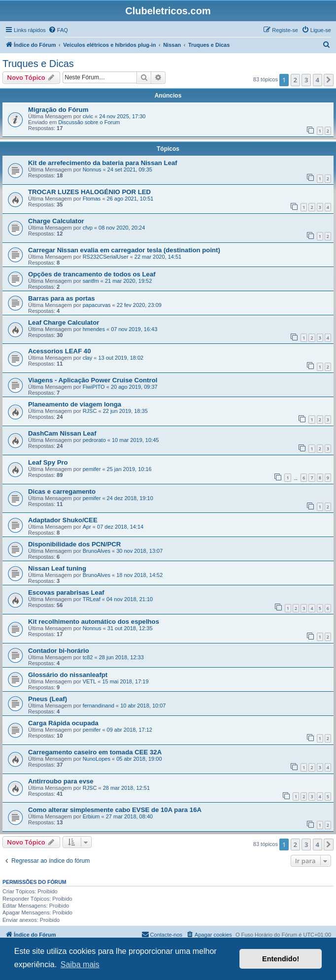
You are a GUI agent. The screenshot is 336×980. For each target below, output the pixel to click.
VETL (90, 681)
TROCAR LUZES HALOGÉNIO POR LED (89, 192)
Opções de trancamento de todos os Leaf (92, 274)
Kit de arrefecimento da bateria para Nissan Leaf (103, 163)
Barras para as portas (62, 298)
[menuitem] (58, 30)
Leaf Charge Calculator (64, 322)
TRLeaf (92, 599)
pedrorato (94, 440)
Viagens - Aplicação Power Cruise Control (93, 380)
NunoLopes (97, 759)
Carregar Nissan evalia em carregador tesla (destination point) (124, 250)
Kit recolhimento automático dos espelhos (94, 622)
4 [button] (318, 80)
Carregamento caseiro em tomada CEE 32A (95, 752)
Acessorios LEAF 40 (60, 351)
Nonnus (92, 169)
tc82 (88, 657)
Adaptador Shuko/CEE (63, 520)
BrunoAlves (97, 551)
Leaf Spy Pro (48, 462)
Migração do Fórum (58, 110)
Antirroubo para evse (61, 781)
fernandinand (99, 706)
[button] (329, 80)
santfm (91, 281)
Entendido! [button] (281, 959)
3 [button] (306, 80)
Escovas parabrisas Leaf (66, 592)
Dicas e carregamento (62, 491)
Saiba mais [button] (80, 964)
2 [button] (295, 80)
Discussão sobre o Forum (89, 122)
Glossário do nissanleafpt (68, 675)
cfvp (88, 228)
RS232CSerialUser (106, 257)
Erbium (91, 816)
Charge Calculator (56, 221)
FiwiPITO (94, 387)
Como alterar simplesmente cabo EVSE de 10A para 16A (115, 810)
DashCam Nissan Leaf (62, 433)
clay (88, 358)
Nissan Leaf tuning (57, 568)
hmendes (94, 329)
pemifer (92, 469)
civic (88, 116)
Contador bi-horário (59, 651)
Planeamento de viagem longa (75, 404)
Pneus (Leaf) (48, 699)
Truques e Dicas (38, 64)
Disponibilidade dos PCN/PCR (74, 544)
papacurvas (97, 305)
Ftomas (92, 199)
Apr (87, 527)
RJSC (90, 411)
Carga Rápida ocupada (63, 723)
